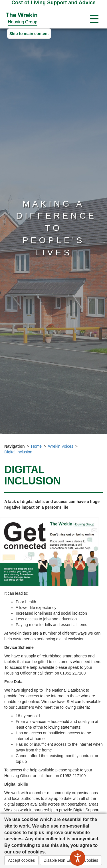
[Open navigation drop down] (94, 19)
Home (36, 446)
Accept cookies (21, 860)
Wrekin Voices (60, 446)
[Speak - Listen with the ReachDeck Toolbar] (78, 858)
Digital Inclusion (18, 452)
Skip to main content (29, 34)
